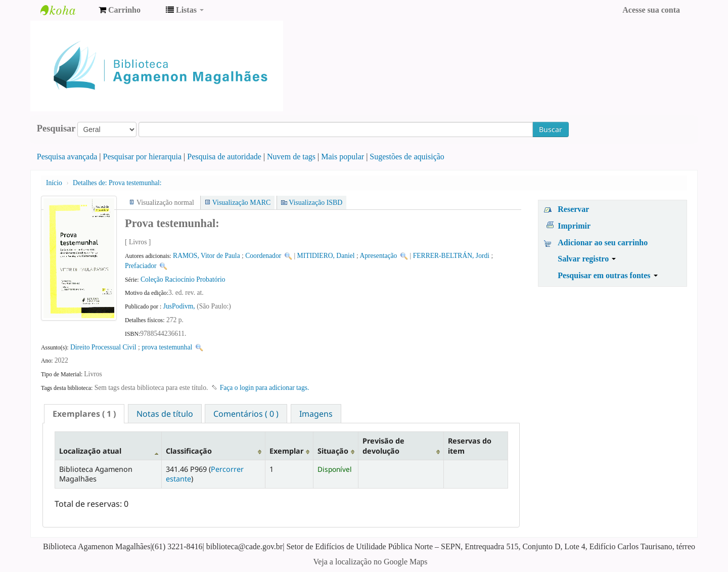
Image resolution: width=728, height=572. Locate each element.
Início (54, 183)
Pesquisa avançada (67, 157)
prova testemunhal (167, 347)
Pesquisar (56, 128)
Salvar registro (587, 259)
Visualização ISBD (315, 203)
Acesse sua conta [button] (651, 10)
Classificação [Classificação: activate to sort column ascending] (189, 451)
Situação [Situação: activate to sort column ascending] (333, 451)
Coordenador (263, 256)
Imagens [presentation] (316, 414)
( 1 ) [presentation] (84, 414)
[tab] (84, 414)
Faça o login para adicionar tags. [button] (265, 388)
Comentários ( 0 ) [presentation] (246, 414)
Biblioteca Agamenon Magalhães (66, 10)
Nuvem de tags (291, 157)
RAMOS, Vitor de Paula (207, 256)
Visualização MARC (241, 203)
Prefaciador (141, 266)
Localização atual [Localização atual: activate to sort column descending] (90, 451)
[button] (120, 10)
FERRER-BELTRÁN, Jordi (451, 256)
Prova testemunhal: (117, 183)
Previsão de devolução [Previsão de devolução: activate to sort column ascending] (383, 446)
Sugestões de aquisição (407, 157)
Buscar (551, 129)
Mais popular (343, 157)
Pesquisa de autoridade (224, 157)
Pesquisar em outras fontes (607, 275)
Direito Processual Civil (103, 347)
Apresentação (378, 256)
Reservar (573, 209)
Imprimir (574, 226)
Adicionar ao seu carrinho (603, 243)
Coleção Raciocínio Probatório (183, 279)
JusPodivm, (180, 306)
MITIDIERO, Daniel (326, 256)
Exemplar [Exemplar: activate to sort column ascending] (286, 451)
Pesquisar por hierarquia (143, 157)
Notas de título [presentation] (165, 414)
